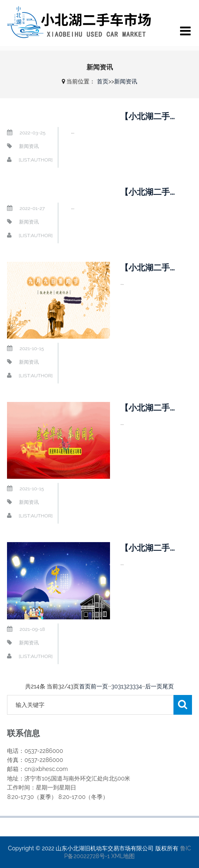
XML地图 (123, 856)
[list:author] (35, 160)
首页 (103, 81)
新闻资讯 (126, 81)
